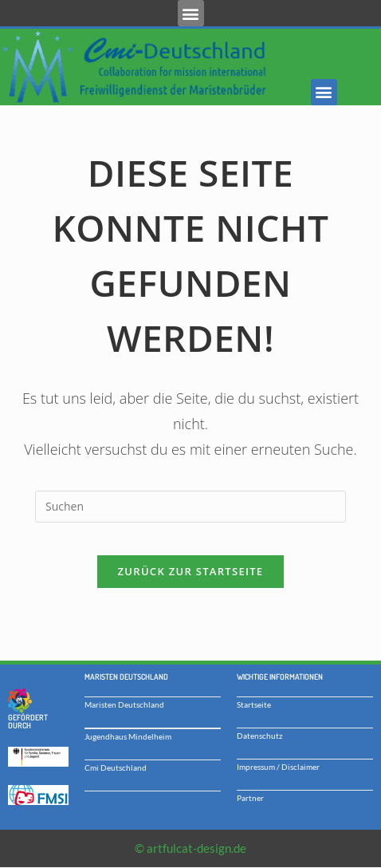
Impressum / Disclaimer (278, 767)
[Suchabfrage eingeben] (190, 507)
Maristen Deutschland (124, 704)
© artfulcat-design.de (190, 848)
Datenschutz (260, 736)
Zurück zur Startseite (191, 571)
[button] (191, 13)
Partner (250, 798)
